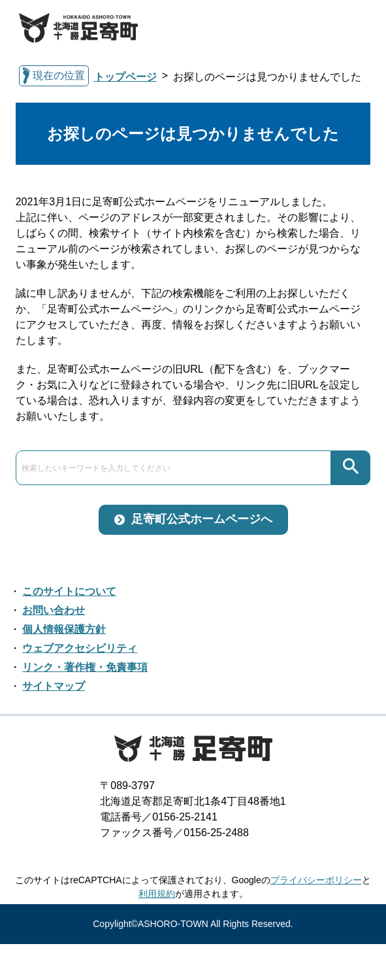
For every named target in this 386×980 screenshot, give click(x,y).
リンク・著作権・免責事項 (85, 667)
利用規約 (157, 894)
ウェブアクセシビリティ (80, 648)
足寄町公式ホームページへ (202, 519)
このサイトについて (69, 591)
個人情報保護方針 (64, 629)
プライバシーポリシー (316, 880)
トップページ (125, 77)
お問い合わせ (54, 610)
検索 (351, 468)
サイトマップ (54, 686)
